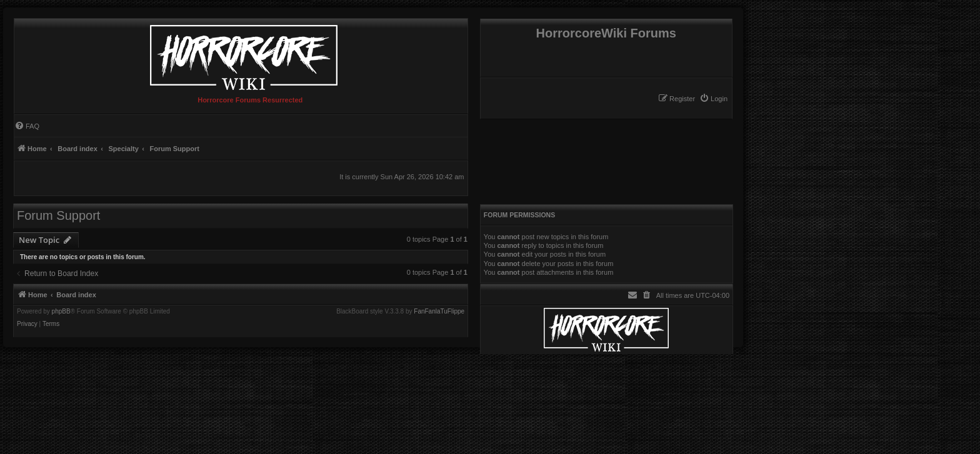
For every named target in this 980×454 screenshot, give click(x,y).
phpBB (61, 312)
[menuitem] (713, 99)
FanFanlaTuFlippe (439, 312)
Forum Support (58, 215)
